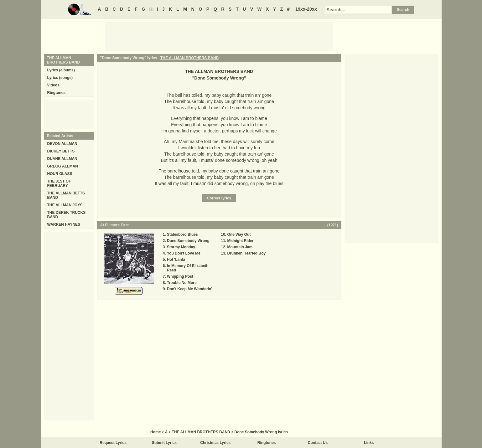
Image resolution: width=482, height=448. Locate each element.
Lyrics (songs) (60, 78)
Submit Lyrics (164, 443)
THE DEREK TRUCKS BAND (67, 215)
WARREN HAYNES (64, 224)
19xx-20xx (306, 9)
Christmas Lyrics (215, 443)
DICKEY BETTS (61, 151)
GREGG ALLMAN (63, 166)
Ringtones (57, 93)
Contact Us (318, 443)
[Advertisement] (219, 36)
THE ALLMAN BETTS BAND (66, 195)
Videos (53, 85)
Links (369, 443)
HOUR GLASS (60, 174)
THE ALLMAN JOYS (65, 205)
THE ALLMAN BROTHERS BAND (189, 58)
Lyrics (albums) (61, 70)
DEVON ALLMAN (62, 144)
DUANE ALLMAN (62, 159)
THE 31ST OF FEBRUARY (59, 183)
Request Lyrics (113, 443)
